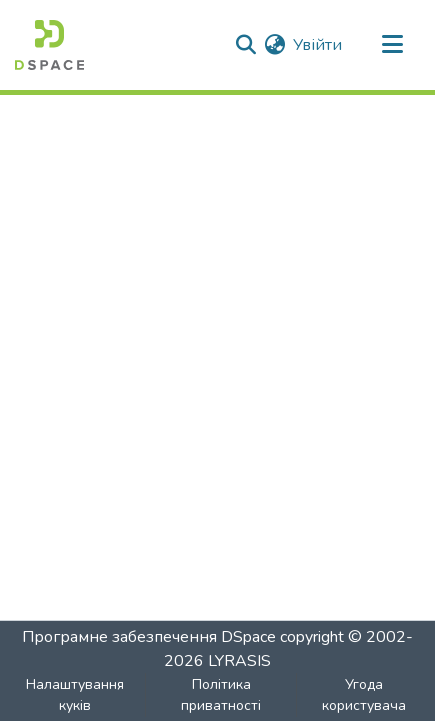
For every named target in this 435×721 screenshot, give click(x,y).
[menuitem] (274, 45)
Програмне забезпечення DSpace (149, 637)
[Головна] (49, 45)
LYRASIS (239, 661)
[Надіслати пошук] (245, 45)
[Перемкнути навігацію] (392, 45)
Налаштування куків (75, 695)
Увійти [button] (318, 45)
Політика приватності (221, 695)
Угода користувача (364, 695)
